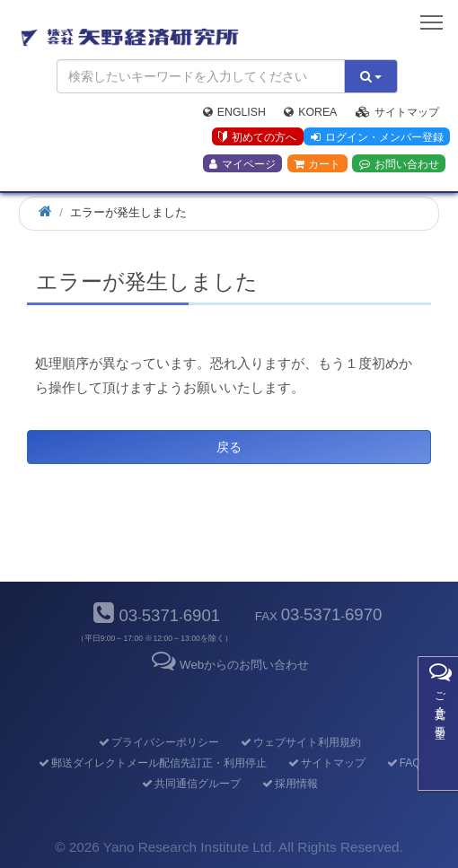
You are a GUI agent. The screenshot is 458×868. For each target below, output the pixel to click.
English (234, 112)
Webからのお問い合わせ (229, 665)
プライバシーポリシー (158, 742)
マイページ (242, 164)
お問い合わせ (399, 164)
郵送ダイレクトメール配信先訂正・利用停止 (151, 763)
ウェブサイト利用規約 (299, 742)
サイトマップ (397, 112)
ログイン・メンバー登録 (377, 137)
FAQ (403, 763)
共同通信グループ (190, 784)
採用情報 (289, 784)
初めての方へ (257, 137)
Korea (310, 112)
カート (317, 164)
